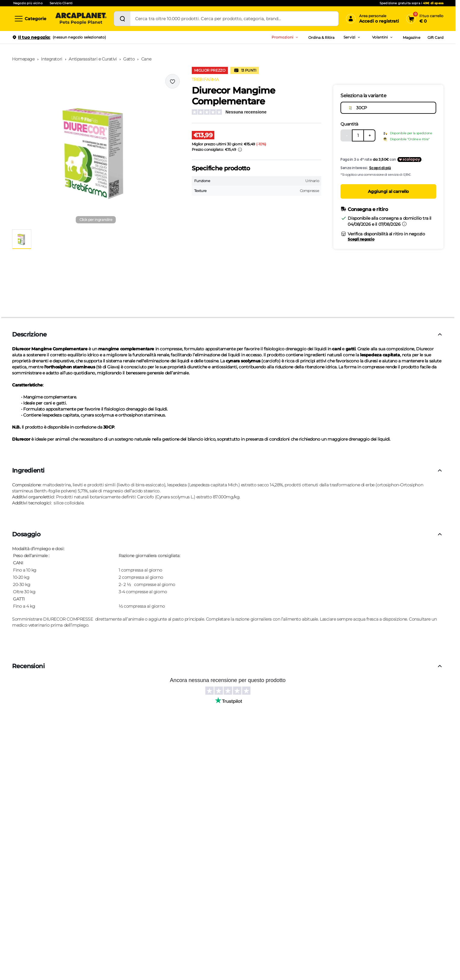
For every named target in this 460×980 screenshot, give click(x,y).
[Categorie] (30, 19)
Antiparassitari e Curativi (93, 59)
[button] (96, 149)
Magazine (411, 37)
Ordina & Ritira (322, 37)
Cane (146, 59)
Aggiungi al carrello (388, 191)
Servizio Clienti (61, 3)
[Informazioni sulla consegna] (404, 224)
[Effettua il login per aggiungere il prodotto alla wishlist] (172, 81)
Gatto (129, 59)
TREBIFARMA (205, 79)
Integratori (51, 59)
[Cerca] (122, 19)
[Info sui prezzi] (240, 150)
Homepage (23, 59)
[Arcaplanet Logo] (81, 19)
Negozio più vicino (28, 3)
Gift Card (435, 37)
